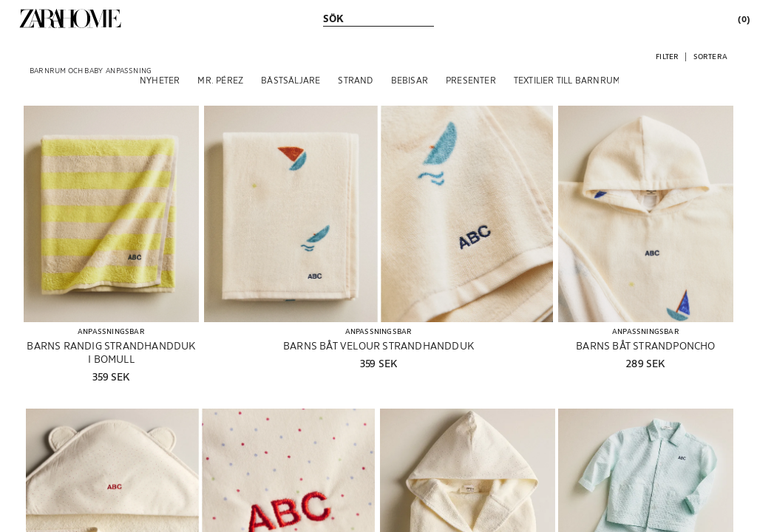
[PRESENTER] (471, 80)
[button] (667, 56)
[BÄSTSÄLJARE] (291, 80)
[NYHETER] (160, 80)
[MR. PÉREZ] (220, 80)
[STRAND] (355, 80)
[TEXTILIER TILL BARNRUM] (567, 80)
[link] (70, 18)
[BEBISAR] (410, 80)
